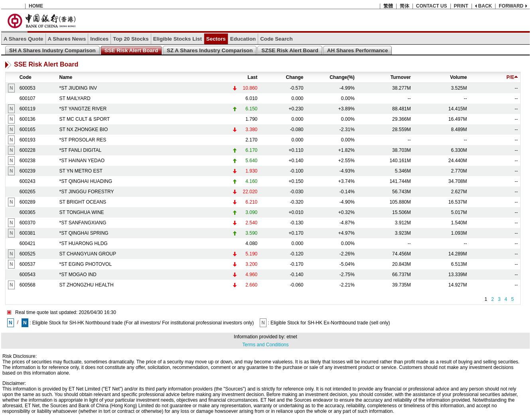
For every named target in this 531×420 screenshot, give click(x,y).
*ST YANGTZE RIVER (83, 109)
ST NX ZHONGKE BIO (84, 130)
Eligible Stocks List (178, 39)
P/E (512, 77)
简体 (405, 6)
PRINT (461, 6)
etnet (292, 337)
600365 (28, 212)
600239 (28, 171)
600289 (28, 202)
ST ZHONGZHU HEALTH (87, 285)
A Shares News (67, 39)
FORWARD (511, 6)
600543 (28, 275)
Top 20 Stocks (131, 39)
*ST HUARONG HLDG (84, 243)
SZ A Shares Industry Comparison (210, 50)
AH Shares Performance (358, 50)
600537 (28, 264)
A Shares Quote (24, 39)
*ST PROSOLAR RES (83, 140)
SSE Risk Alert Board (131, 50)
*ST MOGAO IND (78, 275)
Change (295, 77)
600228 (28, 150)
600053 (28, 88)
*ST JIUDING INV (78, 88)
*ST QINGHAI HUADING (86, 181)
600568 (28, 285)
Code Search (276, 39)
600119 (28, 109)
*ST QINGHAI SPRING (84, 233)
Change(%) (342, 77)
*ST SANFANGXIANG (83, 223)
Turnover (401, 77)
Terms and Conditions (265, 345)
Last (253, 77)
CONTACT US (432, 6)
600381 (28, 233)
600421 (28, 243)
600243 (28, 181)
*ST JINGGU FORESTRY (87, 192)
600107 (28, 98)
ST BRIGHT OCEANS (83, 202)
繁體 (388, 6)
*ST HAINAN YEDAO (82, 161)
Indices (99, 39)
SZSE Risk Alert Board (290, 50)
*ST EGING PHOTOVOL (86, 264)
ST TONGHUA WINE (82, 212)
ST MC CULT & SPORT (85, 119)
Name (66, 77)
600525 (28, 254)
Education (243, 39)
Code (26, 77)
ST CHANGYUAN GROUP (88, 254)
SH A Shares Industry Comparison (52, 50)
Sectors (216, 39)
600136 (28, 119)
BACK (485, 6)
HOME (36, 6)
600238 (28, 161)
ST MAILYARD (75, 98)
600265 (28, 192)
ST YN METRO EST (81, 171)
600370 (28, 223)
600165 (28, 130)
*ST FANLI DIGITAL (81, 150)
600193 (28, 140)
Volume (458, 77)
